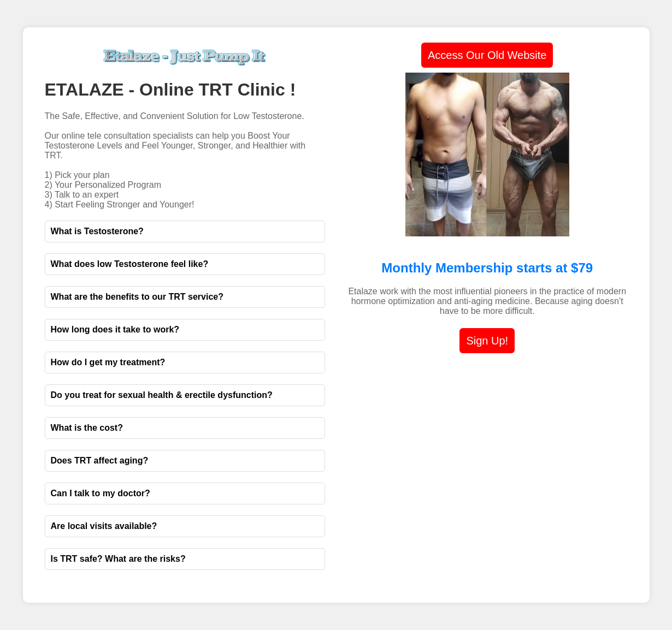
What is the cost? (87, 428)
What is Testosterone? (97, 231)
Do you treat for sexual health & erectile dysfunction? (162, 395)
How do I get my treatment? (108, 362)
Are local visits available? (104, 526)
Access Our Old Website (487, 55)
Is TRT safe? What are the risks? (118, 559)
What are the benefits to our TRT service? (137, 297)
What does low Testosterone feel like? (130, 264)
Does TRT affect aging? (100, 460)
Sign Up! (487, 341)
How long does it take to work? (115, 329)
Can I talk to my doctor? (101, 493)
